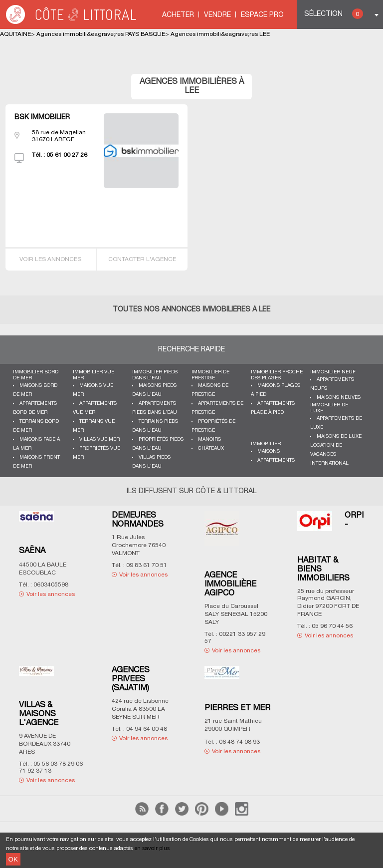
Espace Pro (262, 15)
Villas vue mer (99, 439)
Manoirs (209, 439)
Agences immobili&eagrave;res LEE (220, 34)
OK (13, 859)
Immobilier (266, 444)
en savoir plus (152, 849)
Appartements (276, 460)
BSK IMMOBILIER (42, 118)
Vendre (217, 15)
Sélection (334, 14)
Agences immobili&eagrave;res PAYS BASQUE (101, 34)
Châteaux (211, 448)
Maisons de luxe (339, 436)
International (329, 463)
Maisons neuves (339, 398)
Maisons (269, 451)
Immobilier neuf (333, 372)
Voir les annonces (50, 259)
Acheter (178, 15)
